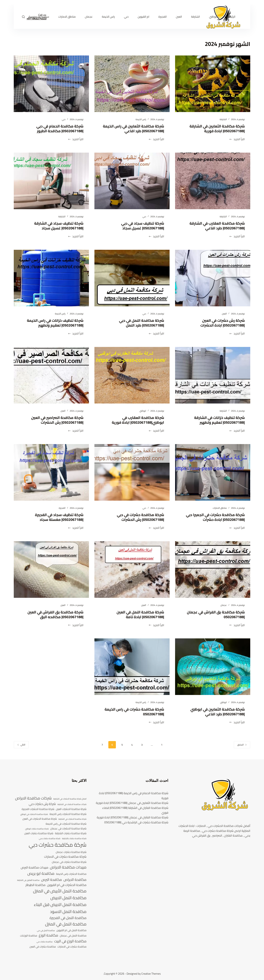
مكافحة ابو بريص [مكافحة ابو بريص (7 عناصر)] (41, 873)
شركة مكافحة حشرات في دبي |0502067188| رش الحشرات (140, 517)
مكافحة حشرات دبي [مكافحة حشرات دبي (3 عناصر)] (45, 942)
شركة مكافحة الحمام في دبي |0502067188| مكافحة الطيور (60, 128)
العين (224, 314)
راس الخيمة (141, 119)
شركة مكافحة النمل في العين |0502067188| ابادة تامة (140, 614)
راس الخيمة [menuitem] (108, 17)
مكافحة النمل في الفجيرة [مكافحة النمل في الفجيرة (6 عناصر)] (68, 918)
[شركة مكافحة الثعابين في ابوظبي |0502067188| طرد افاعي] (213, 667)
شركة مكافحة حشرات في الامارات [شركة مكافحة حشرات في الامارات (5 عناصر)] (65, 857)
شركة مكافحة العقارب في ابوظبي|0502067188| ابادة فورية (138, 420)
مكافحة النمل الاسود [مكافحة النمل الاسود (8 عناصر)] (68, 912)
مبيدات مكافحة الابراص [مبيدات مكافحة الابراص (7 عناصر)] (68, 867)
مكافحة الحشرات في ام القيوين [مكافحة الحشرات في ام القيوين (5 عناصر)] (67, 885)
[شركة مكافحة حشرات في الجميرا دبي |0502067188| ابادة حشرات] (213, 472)
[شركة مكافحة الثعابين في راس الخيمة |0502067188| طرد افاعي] (132, 84)
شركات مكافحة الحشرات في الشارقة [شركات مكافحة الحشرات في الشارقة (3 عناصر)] (72, 804)
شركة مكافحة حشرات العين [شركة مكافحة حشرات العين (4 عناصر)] (39, 833)
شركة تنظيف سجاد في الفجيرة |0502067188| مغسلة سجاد (59, 517)
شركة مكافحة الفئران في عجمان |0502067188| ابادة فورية (133, 817)
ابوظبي (143, 411)
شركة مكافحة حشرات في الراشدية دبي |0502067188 (136, 822)
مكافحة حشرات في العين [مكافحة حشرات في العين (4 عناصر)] (43, 947)
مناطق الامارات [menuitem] (67, 17)
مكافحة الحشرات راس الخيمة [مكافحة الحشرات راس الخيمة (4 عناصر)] (71, 874)
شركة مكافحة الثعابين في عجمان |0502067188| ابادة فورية (132, 803)
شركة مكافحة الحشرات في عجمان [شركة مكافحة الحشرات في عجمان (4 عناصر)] (68, 829)
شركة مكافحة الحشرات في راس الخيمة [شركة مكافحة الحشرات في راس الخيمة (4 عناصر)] (66, 824)
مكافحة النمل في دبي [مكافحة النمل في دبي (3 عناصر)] (46, 931)
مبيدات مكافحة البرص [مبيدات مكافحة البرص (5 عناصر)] (35, 868)
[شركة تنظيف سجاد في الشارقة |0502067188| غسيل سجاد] (51, 181)
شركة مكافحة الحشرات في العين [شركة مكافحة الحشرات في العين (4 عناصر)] (40, 819)
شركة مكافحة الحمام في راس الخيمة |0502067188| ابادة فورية (134, 795)
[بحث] (23, 17)
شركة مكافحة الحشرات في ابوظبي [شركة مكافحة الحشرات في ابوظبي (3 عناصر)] (34, 814)
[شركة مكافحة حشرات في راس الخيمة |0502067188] (132, 667)
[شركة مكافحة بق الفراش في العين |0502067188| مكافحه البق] (51, 570)
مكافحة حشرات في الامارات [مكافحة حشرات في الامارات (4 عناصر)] (72, 947)
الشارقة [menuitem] (195, 17)
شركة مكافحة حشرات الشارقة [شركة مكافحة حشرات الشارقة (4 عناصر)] (71, 833)
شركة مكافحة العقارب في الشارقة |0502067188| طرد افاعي (217, 226)
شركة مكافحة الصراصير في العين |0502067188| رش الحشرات (57, 420)
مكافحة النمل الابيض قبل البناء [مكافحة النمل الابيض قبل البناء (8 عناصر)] (60, 905)
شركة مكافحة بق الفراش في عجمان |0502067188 (215, 614)
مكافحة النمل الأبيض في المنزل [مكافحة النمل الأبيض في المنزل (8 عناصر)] (60, 891)
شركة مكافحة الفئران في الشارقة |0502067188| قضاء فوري (135, 810)
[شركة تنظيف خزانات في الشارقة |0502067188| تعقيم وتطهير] (213, 375)
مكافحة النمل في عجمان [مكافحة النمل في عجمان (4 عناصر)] (73, 936)
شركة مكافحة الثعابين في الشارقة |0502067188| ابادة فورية (217, 128)
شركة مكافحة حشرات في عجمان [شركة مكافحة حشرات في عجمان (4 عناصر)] (69, 862)
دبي (64, 119)
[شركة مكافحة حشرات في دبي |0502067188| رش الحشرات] (132, 472)
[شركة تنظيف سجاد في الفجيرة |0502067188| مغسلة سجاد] (51, 472)
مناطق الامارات (220, 508)
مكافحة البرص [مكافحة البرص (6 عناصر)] (52, 880)
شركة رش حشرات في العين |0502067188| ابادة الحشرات (222, 323)
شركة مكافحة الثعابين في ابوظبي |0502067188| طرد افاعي (217, 712)
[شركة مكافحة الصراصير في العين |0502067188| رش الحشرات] (51, 375)
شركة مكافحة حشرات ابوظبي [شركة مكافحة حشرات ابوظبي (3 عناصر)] (37, 829)
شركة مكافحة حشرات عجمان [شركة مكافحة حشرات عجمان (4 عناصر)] (71, 852)
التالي (21, 745)
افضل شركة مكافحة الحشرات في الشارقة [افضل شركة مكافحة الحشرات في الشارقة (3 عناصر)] (70, 799)
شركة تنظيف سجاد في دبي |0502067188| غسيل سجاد (142, 226)
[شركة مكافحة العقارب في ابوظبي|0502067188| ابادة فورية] (132, 375)
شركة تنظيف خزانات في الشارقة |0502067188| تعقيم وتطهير (219, 420)
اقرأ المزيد (237, 139)
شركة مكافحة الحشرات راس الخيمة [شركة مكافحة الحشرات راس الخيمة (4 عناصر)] (68, 814)
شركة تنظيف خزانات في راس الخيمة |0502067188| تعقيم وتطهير (55, 323)
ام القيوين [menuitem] (143, 17)
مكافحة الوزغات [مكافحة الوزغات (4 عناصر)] (29, 936)
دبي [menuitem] (126, 17)
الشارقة (223, 119)
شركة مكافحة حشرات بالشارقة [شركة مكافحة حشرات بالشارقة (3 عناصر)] (74, 839)
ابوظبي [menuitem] (213, 17)
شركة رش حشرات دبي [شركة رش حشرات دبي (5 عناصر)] (42, 804)
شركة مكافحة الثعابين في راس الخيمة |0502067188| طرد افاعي (133, 128)
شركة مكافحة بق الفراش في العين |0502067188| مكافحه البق (55, 614)
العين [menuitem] (179, 17)
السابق (242, 745)
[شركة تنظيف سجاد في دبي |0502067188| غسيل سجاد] (132, 181)
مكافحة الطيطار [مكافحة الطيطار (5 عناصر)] (35, 885)
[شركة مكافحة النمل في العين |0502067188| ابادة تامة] (132, 570)
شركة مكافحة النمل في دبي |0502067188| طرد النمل (141, 323)
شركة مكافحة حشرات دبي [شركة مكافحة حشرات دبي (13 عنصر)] (57, 845)
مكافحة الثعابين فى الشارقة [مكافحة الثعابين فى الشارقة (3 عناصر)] (28, 880)
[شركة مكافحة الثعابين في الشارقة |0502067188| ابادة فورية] (213, 84)
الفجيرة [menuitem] (163, 17)
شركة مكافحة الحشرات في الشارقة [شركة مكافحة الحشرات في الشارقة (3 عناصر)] (73, 819)
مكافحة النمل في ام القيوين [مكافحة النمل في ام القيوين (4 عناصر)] (71, 930)
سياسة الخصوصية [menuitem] (39, 17)
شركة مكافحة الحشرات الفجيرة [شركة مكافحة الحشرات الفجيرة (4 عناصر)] (38, 809)
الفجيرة (62, 508)
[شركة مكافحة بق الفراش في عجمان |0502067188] (213, 570)
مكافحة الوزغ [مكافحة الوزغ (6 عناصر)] (48, 935)
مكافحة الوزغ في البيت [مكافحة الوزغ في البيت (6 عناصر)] (70, 941)
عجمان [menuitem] (89, 17)
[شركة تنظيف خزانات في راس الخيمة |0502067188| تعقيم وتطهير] (51, 278)
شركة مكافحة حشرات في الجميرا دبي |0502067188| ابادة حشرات (215, 517)
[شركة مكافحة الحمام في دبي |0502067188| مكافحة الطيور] (51, 84)
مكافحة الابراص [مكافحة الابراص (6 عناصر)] (75, 880)
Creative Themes (151, 974)
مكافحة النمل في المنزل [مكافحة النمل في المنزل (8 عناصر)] (66, 924)
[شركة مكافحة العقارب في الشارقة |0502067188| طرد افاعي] (213, 181)
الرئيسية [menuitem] (231, 17)
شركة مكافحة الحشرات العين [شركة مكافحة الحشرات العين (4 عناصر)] (71, 809)
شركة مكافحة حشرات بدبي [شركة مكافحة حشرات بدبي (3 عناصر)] (49, 839)
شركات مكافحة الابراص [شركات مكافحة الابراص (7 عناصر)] (33, 798)
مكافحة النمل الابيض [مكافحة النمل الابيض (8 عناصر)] (68, 898)
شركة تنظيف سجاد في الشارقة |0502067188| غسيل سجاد (58, 226)
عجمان (223, 605)
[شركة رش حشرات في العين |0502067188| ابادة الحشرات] (213, 278)
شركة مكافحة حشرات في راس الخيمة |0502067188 (134, 712)
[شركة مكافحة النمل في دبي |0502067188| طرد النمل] (132, 278)
